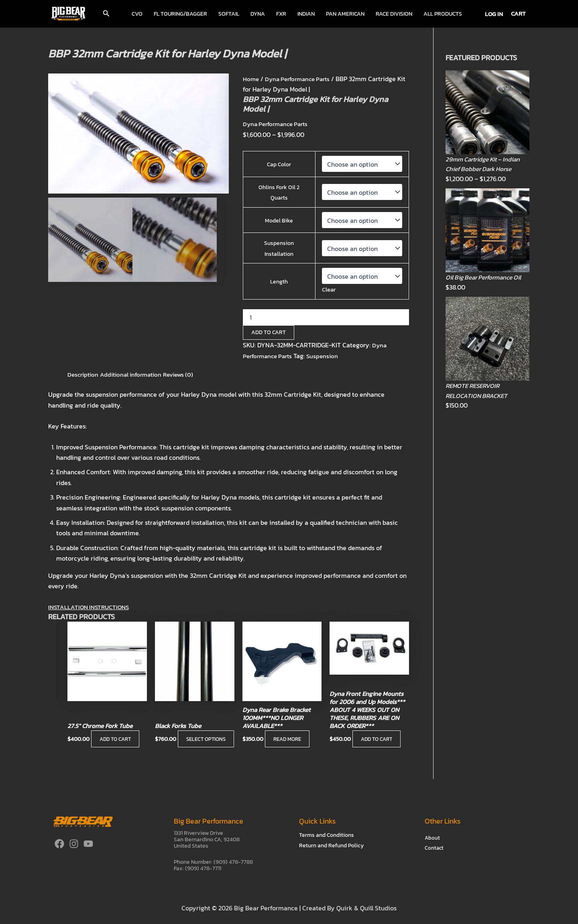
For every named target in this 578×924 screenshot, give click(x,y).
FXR (281, 14)
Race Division (394, 14)
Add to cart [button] (117, 740)
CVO (137, 14)
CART (518, 13)
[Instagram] (74, 844)
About (432, 838)
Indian (306, 14)
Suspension (328, 355)
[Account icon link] (494, 14)
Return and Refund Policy (331, 845)
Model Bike (279, 221)
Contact (435, 848)
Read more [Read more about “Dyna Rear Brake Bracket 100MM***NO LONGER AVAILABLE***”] (289, 740)
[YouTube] (88, 844)
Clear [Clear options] (329, 289)
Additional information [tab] (135, 374)
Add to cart (269, 332)
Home (251, 79)
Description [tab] (84, 374)
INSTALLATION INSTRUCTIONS (91, 607)
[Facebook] (59, 844)
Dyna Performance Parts (301, 79)
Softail (229, 14)
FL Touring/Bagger (180, 14)
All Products (443, 14)
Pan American (345, 14)
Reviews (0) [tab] (186, 374)
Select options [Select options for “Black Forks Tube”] (180, 735)
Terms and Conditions (327, 835)
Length (279, 282)
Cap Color (279, 164)
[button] (106, 14)
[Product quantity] (326, 317)
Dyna (258, 14)
